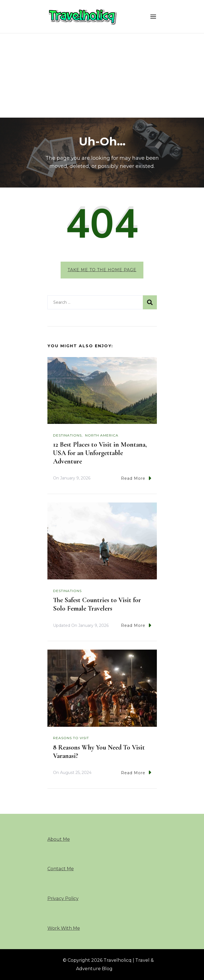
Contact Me (61, 869)
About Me (59, 839)
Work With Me (64, 928)
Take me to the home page (102, 270)
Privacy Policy (63, 898)
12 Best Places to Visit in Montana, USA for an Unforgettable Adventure (100, 453)
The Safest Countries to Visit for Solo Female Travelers (97, 604)
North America (102, 435)
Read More (136, 478)
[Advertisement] (102, 76)
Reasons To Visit (71, 738)
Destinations (67, 435)
